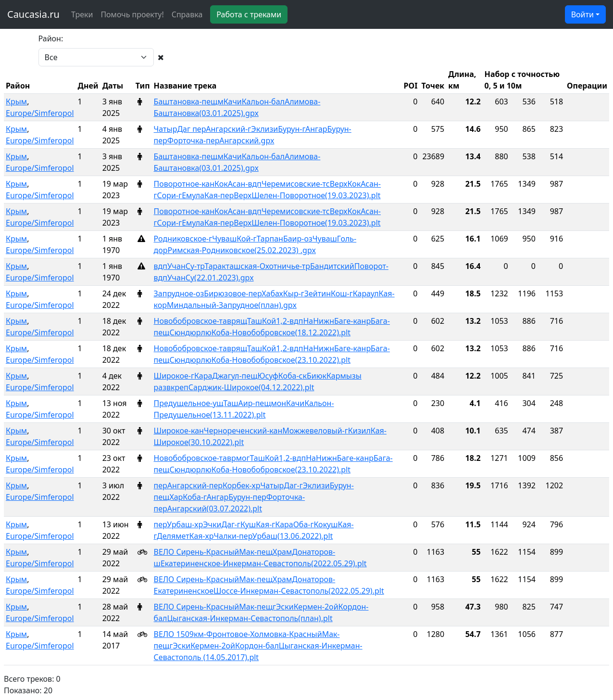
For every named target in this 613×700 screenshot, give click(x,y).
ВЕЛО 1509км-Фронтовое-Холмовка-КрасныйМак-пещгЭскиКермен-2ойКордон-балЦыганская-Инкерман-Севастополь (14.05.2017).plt (258, 646)
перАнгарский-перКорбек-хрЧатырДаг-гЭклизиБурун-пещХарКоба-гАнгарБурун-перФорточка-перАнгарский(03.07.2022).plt (254, 497)
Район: (51, 38)
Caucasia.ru (33, 14)
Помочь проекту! (132, 14)
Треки (82, 14)
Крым (16, 102)
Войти (582, 14)
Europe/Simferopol (40, 113)
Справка (187, 14)
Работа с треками (249, 14)
